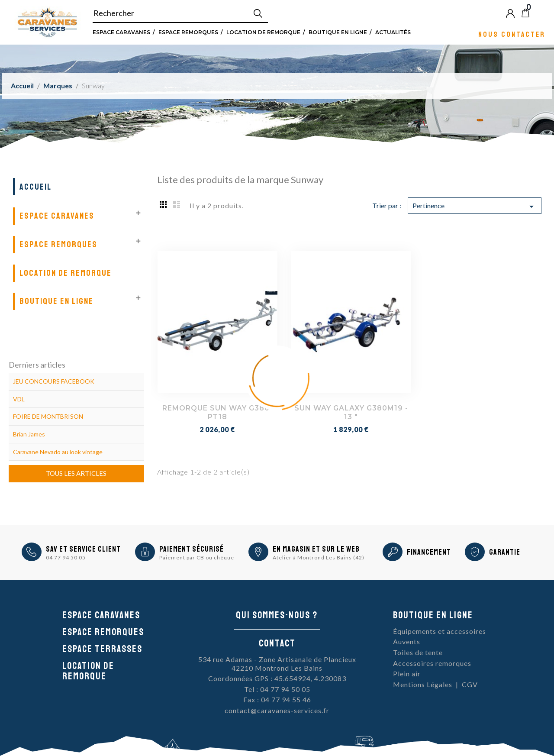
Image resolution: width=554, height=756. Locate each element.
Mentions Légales (423, 684)
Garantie (505, 552)
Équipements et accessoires (440, 631)
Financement (429, 552)
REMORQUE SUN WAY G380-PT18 (217, 412)
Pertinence (474, 207)
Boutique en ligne (338, 32)
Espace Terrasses (102, 649)
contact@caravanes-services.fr (277, 710)
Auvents (407, 641)
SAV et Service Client (83, 549)
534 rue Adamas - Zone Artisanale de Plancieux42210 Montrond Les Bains (277, 664)
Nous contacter (512, 34)
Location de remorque (263, 32)
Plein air (407, 674)
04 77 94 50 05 (66, 557)
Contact (277, 643)
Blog (540, 13)
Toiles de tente (418, 652)
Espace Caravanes (121, 32)
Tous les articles (76, 473)
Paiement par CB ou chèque (197, 557)
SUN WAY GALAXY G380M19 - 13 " (351, 412)
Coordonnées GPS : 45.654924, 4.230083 (277, 678)
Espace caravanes (101, 615)
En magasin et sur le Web (316, 549)
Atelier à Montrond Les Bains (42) (319, 557)
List (177, 204)
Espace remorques (188, 32)
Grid (164, 204)
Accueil (35, 187)
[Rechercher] (180, 13)
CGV (470, 684)
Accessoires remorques (432, 663)
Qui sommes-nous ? (277, 615)
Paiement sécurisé (192, 549)
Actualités (393, 32)
